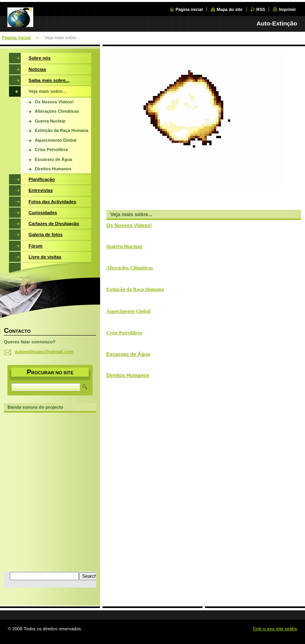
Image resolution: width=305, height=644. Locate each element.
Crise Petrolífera (124, 333)
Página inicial (189, 9)
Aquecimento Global (128, 311)
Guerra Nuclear (124, 246)
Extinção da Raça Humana (135, 289)
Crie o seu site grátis (275, 629)
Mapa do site (230, 9)
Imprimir (287, 9)
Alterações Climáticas (130, 268)
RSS (261, 9)
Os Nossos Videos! (129, 225)
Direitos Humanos (128, 375)
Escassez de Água (128, 354)
